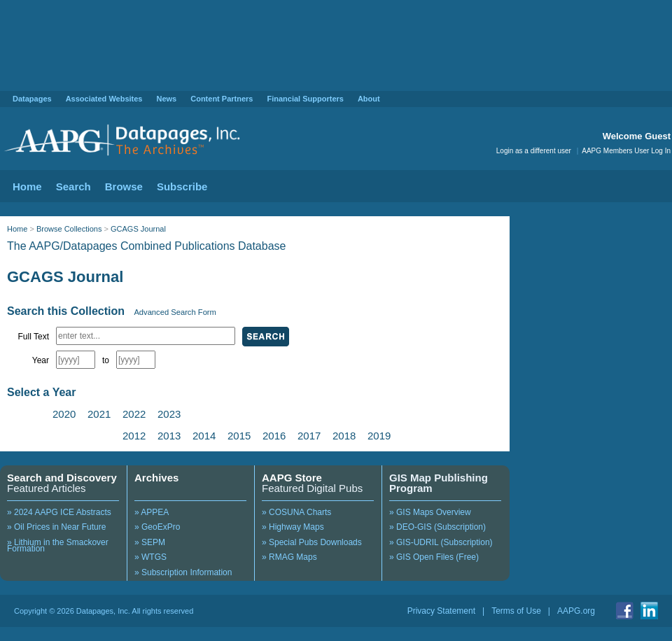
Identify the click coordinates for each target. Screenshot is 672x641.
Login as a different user (534, 151)
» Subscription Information (183, 572)
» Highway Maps (293, 527)
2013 (169, 436)
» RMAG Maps (289, 557)
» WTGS (150, 557)
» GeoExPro (157, 527)
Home (27, 186)
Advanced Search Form (175, 312)
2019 (379, 436)
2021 (99, 414)
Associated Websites (104, 99)
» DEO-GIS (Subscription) (437, 527)
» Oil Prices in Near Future (56, 527)
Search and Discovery (62, 478)
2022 (134, 414)
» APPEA (152, 512)
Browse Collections (69, 229)
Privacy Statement (441, 611)
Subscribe (182, 186)
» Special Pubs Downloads (312, 542)
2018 (344, 436)
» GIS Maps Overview (430, 512)
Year (41, 360)
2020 (64, 414)
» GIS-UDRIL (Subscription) (441, 542)
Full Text (34, 337)
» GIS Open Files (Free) (434, 557)
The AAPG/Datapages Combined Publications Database (146, 246)
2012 (134, 436)
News (166, 99)
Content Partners (222, 99)
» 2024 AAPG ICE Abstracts (59, 512)
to (106, 360)
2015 (239, 436)
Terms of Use (516, 611)
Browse (124, 186)
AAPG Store (292, 478)
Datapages (32, 99)
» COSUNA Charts (296, 512)
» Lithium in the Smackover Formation (58, 546)
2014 (204, 436)
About (369, 99)
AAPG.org (576, 611)
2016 (274, 436)
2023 (169, 414)
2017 (309, 436)
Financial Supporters (305, 99)
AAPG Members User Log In (626, 151)
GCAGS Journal (138, 229)
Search (73, 186)
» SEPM (150, 542)
